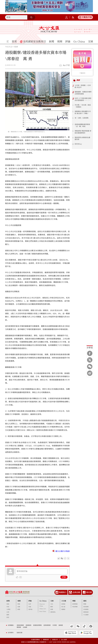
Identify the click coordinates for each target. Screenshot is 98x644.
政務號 (63, 604)
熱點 (19, 604)
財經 (8, 617)
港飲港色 (53, 612)
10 (73, 144)
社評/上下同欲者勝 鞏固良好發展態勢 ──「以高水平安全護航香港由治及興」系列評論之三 (83, 100)
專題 (74, 601)
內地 (8, 607)
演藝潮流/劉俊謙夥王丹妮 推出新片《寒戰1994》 (83, 113)
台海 (8, 612)
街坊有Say (78, 144)
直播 (19, 607)
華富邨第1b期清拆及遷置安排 (82, 139)
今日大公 (9, 47)
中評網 (55, 625)
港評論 (30, 609)
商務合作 (55, 640)
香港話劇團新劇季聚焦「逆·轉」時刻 (82, 126)
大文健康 (86, 615)
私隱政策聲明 (35, 640)
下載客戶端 (87, 17)
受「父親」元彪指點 (82, 118)
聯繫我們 (46, 640)
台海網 (25, 627)
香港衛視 (28, 625)
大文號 (64, 601)
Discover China (42, 605)
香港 (8, 604)
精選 (19, 609)
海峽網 (61, 625)
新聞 (8, 601)
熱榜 (78, 80)
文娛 (52, 601)
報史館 (89, 592)
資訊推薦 (86, 607)
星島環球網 (47, 625)
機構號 (63, 609)
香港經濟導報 (37, 625)
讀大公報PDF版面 (63, 551)
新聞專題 (75, 604)
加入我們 (64, 640)
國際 (8, 615)
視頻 (19, 601)
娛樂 (52, 609)
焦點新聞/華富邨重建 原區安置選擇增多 (83, 132)
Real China (43, 611)
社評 (30, 604)
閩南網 (19, 627)
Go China (43, 601)
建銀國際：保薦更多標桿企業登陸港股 (83, 93)
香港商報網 (20, 625)
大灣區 (8, 609)
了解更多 (82, 73)
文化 (52, 604)
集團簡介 (63, 592)
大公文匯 (49, 29)
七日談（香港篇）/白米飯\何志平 (83, 86)
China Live (43, 609)
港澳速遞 (86, 612)
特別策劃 (75, 607)
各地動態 (86, 609)
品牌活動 (76, 592)
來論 (30, 607)
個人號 (63, 607)
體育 (52, 607)
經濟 (16, 47)
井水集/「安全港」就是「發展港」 (83, 106)
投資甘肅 (20, 633)
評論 (64, 577)
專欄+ (85, 604)
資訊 (85, 601)
